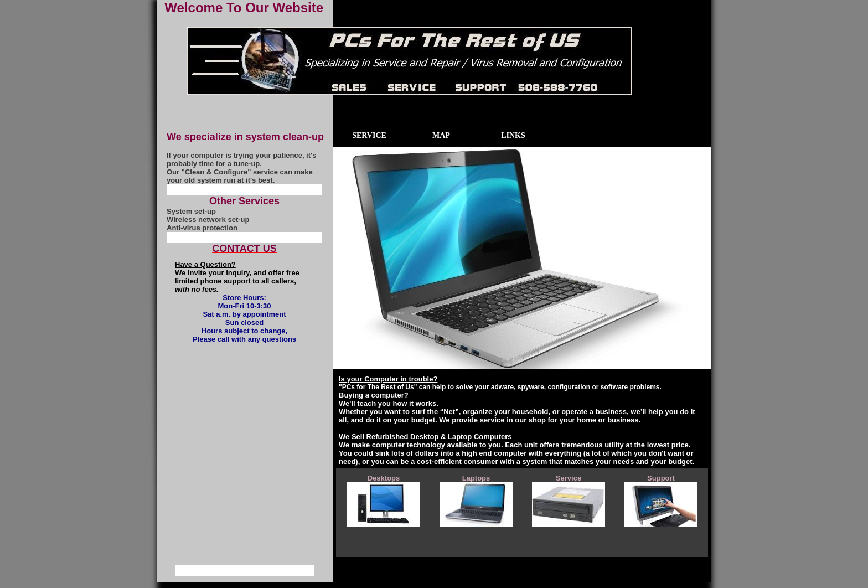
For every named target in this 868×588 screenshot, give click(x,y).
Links (513, 135)
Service (369, 135)
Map (441, 135)
